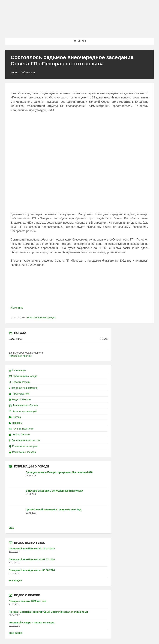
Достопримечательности (24, 440)
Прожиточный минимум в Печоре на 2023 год (53, 510)
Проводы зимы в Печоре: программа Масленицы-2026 (59, 472)
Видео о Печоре (20, 399)
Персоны (16, 423)
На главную (17, 370)
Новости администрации (41, 318)
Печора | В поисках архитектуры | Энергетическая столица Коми (48, 612)
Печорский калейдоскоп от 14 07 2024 (32, 549)
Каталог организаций (23, 411)
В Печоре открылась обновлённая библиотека (54, 491)
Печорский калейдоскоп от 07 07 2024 (32, 559)
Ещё (11, 528)
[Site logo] (80, 31)
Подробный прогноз (20, 356)
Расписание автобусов (23, 446)
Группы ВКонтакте (21, 429)
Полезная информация (23, 388)
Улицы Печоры (19, 434)
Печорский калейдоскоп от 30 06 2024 (32, 570)
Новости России (19, 382)
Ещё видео (16, 633)
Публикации (28, 72)
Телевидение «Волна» (24, 405)
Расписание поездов (22, 452)
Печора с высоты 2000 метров (27, 601)
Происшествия (19, 394)
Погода (15, 417)
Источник (17, 308)
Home (14, 72)
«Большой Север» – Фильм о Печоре (32, 623)
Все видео (15, 581)
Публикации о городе (23, 376)
